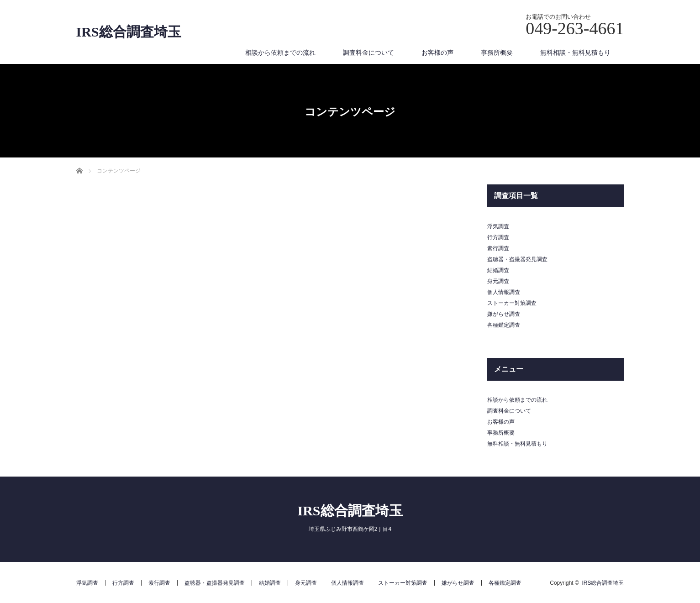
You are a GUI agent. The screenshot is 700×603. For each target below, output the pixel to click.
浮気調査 (498, 226)
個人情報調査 (504, 292)
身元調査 (498, 281)
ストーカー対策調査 (512, 303)
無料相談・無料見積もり (575, 52)
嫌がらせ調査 (504, 314)
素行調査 (498, 248)
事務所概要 (497, 52)
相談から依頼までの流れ (280, 52)
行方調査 (498, 237)
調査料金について (368, 52)
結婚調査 (498, 270)
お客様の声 (437, 52)
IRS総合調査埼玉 (129, 32)
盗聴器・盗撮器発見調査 (517, 259)
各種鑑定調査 (504, 325)
